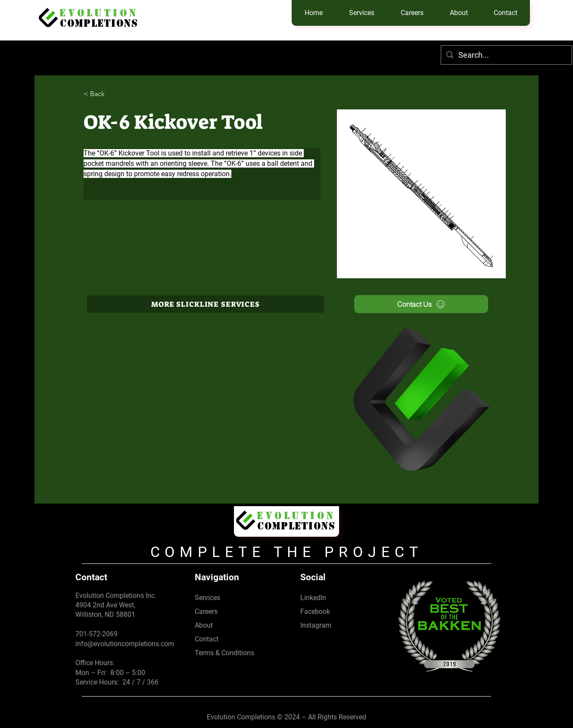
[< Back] (101, 94)
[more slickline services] (206, 304)
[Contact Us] (421, 304)
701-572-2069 (97, 634)
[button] (361, 13)
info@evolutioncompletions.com (125, 644)
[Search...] (506, 55)
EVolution (99, 14)
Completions (99, 25)
